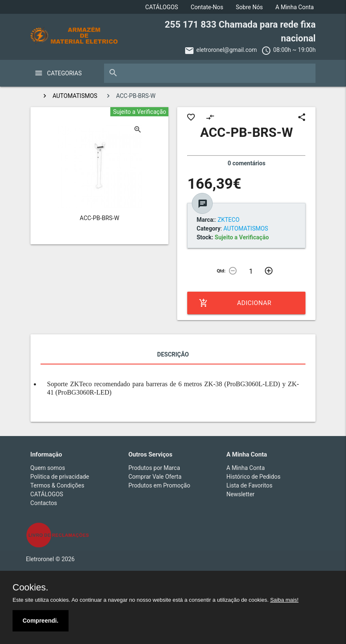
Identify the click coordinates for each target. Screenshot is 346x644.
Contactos (44, 503)
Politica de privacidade (60, 477)
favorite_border (191, 117)
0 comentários (247, 163)
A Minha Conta (295, 7)
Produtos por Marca (154, 468)
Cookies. (31, 588)
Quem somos (48, 468)
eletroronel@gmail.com (227, 50)
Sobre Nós (249, 7)
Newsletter (240, 494)
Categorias (65, 73)
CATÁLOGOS (162, 7)
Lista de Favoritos (249, 485)
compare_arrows (210, 117)
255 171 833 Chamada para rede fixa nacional (240, 31)
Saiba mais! (284, 600)
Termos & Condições (57, 485)
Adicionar (235, 303)
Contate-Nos (207, 7)
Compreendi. (41, 621)
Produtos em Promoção (159, 485)
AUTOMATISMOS (75, 96)
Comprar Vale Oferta (155, 477)
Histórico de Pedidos (253, 477)
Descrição (173, 354)
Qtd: (221, 271)
